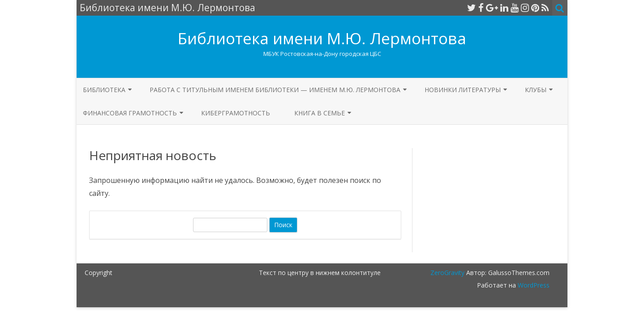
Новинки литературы (463, 90)
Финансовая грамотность (130, 113)
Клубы (536, 90)
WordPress (533, 285)
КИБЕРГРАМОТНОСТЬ (236, 113)
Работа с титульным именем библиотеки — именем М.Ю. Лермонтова (275, 90)
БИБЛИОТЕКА (104, 90)
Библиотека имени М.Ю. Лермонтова (322, 38)
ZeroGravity (447, 273)
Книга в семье (320, 113)
